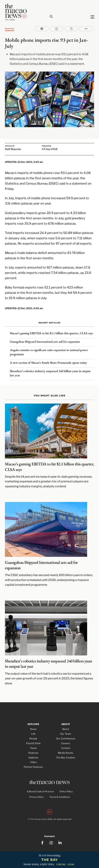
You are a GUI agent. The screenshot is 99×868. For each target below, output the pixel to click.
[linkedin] (60, 842)
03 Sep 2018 (50, 149)
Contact (66, 748)
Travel (33, 748)
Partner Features (33, 767)
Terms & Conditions (60, 797)
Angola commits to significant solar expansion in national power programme (49, 352)
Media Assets (66, 753)
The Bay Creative (66, 758)
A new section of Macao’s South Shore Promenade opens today (48, 363)
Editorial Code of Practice (40, 791)
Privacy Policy (37, 797)
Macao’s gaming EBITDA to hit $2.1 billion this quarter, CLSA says (52, 333)
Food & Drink (33, 743)
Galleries (33, 758)
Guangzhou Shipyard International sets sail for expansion (45, 342)
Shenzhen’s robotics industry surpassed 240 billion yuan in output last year (50, 373)
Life (33, 734)
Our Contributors (66, 738)
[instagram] (51, 842)
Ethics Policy (66, 791)
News (33, 729)
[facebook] (42, 842)
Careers (66, 743)
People (33, 738)
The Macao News (39, 819)
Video (33, 762)
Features (33, 753)
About (66, 729)
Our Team (66, 734)
